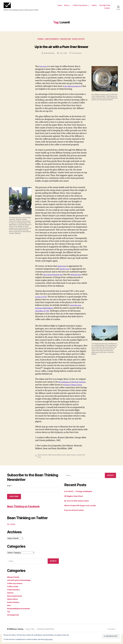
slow (9, 615)
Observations (67, 42)
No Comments (77, 63)
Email (9, 495)
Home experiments (52, 42)
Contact (107, 9)
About (66, 7)
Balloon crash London (65, 465)
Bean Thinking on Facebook (30, 516)
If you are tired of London (76, 520)
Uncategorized (14, 625)
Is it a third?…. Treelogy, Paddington (80, 501)
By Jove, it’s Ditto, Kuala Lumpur (79, 511)
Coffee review (14, 596)
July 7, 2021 (63, 63)
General (39, 42)
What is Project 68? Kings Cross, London (83, 515)
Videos (94, 7)
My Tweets (12, 534)
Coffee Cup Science (80, 7)
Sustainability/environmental (20, 618)
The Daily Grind (104, 7)
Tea (9, 621)
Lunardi (80, 465)
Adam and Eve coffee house (47, 465)
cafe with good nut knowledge (21, 590)
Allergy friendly (14, 587)
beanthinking (50, 63)
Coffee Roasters (15, 599)
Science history (81, 42)
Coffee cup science (16, 593)
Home (60, 7)
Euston (75, 465)
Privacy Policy (49, 639)
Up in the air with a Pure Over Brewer (61, 52)
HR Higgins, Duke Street (75, 506)
